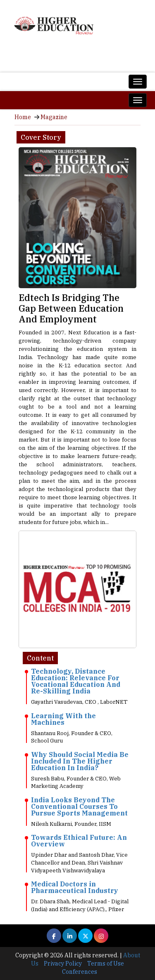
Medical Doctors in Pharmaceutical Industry (75, 887)
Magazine (54, 117)
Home (23, 117)
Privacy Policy (63, 964)
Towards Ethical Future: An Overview (79, 841)
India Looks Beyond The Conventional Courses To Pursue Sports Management (79, 806)
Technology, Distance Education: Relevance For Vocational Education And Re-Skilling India (76, 681)
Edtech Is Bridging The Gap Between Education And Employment (71, 308)
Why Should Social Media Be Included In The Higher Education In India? (80, 761)
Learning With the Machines (63, 719)
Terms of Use (106, 964)
